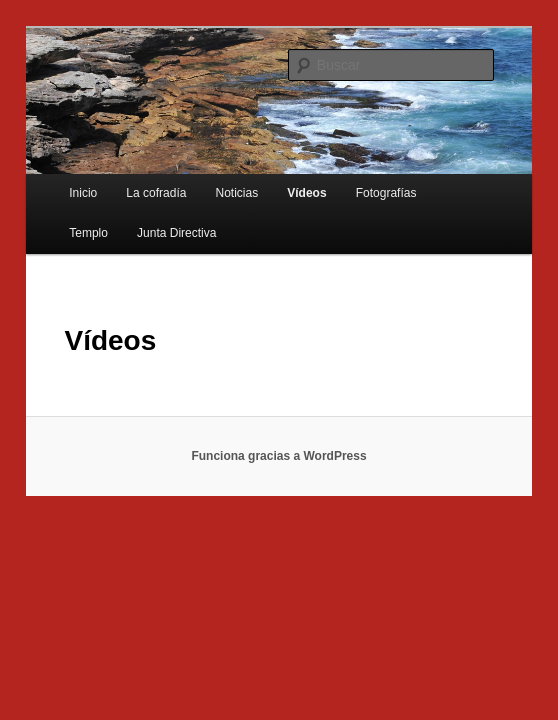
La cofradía (156, 193)
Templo (88, 233)
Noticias (237, 193)
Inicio (83, 193)
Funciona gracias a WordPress (278, 456)
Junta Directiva (176, 233)
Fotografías (386, 193)
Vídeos (306, 193)
